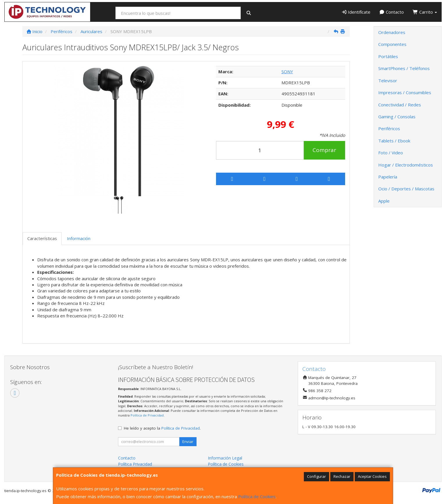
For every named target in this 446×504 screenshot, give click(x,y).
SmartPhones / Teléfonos (404, 68)
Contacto (391, 12)
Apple (384, 201)
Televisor (388, 81)
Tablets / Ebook (394, 141)
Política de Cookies (257, 496)
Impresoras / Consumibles (405, 92)
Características (42, 238)
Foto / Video (391, 153)
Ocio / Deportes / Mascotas (406, 189)
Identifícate (356, 12)
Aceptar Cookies (372, 476)
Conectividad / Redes (400, 105)
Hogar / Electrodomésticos (406, 165)
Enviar (188, 442)
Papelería (388, 177)
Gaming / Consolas (397, 117)
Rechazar (342, 476)
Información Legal (225, 458)
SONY (287, 72)
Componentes (392, 44)
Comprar (324, 150)
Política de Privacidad (147, 415)
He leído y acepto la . (162, 428)
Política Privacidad (135, 464)
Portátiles (388, 56)
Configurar (316, 476)
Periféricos (389, 128)
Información (79, 238)
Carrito (425, 12)
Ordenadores (392, 32)
